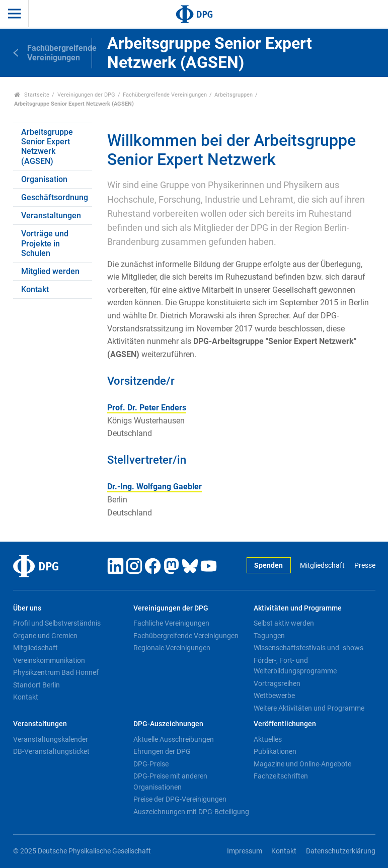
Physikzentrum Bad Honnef (56, 672)
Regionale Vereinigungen (172, 648)
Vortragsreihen (277, 683)
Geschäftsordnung (55, 197)
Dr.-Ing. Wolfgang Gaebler (154, 487)
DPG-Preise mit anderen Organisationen (170, 782)
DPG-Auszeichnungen (168, 724)
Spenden (268, 566)
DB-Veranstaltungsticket (51, 751)
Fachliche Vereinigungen (171, 623)
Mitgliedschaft (322, 566)
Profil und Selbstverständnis (57, 623)
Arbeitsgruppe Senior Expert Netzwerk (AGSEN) (47, 147)
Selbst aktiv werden (284, 623)
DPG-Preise (151, 764)
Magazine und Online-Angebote (302, 764)
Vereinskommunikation (49, 660)
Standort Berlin (36, 685)
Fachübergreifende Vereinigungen (165, 95)
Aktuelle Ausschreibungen (174, 739)
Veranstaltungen (51, 215)
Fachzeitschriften (281, 776)
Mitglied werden (50, 271)
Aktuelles (268, 739)
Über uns (27, 608)
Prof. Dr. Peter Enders (147, 408)
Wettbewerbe (274, 696)
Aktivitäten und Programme (298, 608)
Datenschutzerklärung (341, 851)
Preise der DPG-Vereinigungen (180, 799)
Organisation (44, 179)
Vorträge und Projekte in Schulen (45, 243)
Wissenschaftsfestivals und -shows (308, 648)
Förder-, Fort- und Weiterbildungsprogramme (295, 666)
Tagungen (269, 636)
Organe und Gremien (45, 636)
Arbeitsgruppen (234, 95)
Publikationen (275, 751)
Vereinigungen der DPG (86, 95)
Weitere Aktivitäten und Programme (309, 708)
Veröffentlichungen (285, 724)
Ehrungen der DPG (162, 751)
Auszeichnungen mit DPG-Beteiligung (191, 812)
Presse (365, 566)
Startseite (32, 95)
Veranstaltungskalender (51, 739)
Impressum (245, 851)
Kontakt (35, 289)
